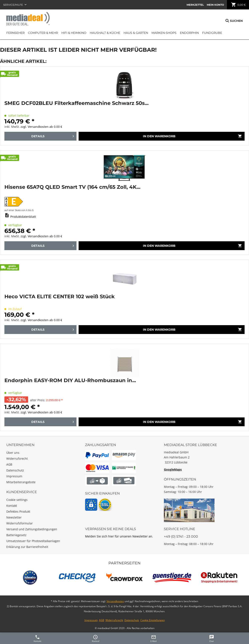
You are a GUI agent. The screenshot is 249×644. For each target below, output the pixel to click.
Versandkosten (115, 601)
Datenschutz (15, 470)
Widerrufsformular (20, 523)
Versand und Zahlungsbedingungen (32, 529)
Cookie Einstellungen (153, 620)
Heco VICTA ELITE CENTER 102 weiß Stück (60, 297)
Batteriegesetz (16, 535)
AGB (9, 464)
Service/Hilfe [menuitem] (13, 5)
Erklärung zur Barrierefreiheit (27, 547)
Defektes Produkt (18, 511)
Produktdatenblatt (23, 217)
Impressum (14, 476)
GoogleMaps (173, 469)
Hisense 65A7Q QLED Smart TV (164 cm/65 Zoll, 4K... (72, 187)
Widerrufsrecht (17, 459)
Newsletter (14, 517)
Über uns (13, 453)
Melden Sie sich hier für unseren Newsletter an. (119, 536)
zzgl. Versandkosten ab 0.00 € (41, 126)
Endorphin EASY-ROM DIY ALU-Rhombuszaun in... (70, 380)
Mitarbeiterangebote (21, 482)
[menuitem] (195, 5)
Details (53, 135)
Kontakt (12, 506)
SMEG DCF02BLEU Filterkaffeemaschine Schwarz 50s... (76, 103)
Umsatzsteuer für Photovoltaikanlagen (33, 541)
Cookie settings (17, 500)
